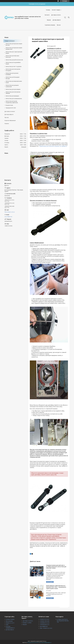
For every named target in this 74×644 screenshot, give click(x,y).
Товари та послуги (10, 41)
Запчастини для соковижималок (14, 99)
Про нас (59, 25)
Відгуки (49, 20)
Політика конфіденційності (45, 643)
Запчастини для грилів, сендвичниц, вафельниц (12, 102)
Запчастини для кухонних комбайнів (12, 74)
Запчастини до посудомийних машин (13, 63)
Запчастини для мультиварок (13, 89)
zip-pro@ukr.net (8, 217)
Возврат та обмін (27, 623)
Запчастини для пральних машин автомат (14, 44)
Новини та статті (10, 623)
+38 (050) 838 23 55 (45, 625)
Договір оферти (57, 20)
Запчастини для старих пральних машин (14, 53)
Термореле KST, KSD (11, 108)
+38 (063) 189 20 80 (45, 621)
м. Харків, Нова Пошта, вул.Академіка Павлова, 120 (63, 621)
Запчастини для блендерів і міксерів (13, 78)
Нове (7, 625)
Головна (48, 10)
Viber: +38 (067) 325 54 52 (46, 628)
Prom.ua (44, 641)
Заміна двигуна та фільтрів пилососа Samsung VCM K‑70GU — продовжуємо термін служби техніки (56, 587)
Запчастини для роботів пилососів (14, 60)
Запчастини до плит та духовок (14, 67)
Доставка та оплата (28, 621)
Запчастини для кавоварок (12, 96)
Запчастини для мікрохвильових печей (14, 82)
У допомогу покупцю (50, 25)
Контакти (47, 15)
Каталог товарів (56, 10)
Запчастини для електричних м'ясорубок (13, 70)
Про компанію (9, 621)
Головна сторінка (10, 619)
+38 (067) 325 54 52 (45, 619)
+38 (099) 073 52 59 (45, 623)
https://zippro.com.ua (10, 212)
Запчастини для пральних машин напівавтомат (14, 48)
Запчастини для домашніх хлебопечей (12, 86)
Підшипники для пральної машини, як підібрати (53, 146)
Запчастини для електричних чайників (13, 93)
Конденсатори (9, 105)
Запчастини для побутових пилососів (12, 56)
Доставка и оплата (56, 15)
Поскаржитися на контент (33, 643)
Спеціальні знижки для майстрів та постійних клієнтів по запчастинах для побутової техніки (56, 567)
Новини (7, 124)
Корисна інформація (10, 120)
